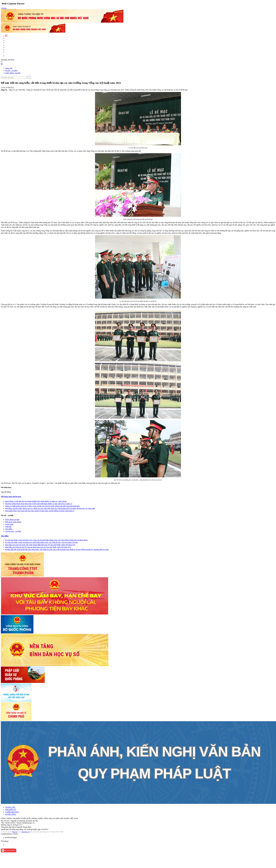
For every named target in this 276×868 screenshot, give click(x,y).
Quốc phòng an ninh (12, 519)
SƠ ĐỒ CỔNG (11, 814)
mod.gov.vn (26, 832)
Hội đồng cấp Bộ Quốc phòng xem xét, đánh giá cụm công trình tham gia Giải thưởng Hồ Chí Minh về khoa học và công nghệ (50, 508)
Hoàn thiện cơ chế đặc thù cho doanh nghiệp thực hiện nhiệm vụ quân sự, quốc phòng (36, 501)
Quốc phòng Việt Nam (12, 43)
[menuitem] (140, 845)
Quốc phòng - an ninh (13, 73)
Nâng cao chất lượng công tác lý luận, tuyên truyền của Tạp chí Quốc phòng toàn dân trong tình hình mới (42, 506)
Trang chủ (9, 68)
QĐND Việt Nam (10, 40)
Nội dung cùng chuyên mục (11, 497)
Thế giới (8, 527)
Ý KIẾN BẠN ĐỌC (12, 812)
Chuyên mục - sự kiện (13, 531)
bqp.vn (15, 832)
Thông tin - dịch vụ (12, 52)
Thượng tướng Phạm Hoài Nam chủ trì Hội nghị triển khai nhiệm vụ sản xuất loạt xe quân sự (39, 504)
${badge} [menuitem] (11, 837)
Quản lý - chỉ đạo (11, 45)
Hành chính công (11, 47)
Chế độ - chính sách (12, 49)
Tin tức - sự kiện (11, 38)
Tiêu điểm (9, 529)
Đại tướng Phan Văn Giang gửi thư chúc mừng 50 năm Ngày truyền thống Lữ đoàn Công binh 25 (40, 511)
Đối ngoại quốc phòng (13, 522)
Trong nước (9, 524)
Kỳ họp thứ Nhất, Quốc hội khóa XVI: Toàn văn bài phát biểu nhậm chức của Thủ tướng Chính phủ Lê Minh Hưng (46, 540)
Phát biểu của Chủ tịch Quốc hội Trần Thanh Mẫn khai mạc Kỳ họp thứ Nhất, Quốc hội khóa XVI (40, 545)
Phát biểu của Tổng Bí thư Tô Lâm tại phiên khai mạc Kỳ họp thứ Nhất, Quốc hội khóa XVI (38, 547)
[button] (4, 8)
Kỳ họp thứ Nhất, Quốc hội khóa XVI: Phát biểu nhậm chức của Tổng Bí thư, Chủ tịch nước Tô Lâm (41, 542)
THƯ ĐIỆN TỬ (11, 810)
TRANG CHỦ (10, 807)
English (8, 56)
